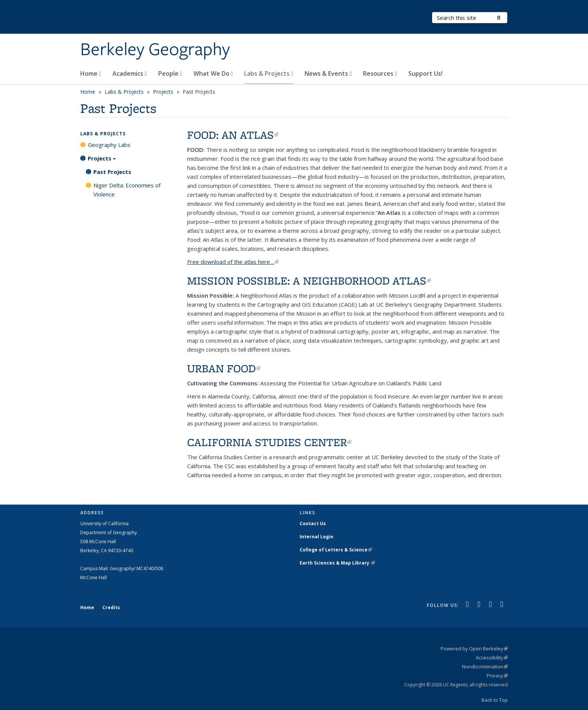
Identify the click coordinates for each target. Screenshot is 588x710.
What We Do (213, 73)
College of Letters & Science (336, 550)
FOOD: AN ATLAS (233, 135)
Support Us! (425, 73)
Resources (380, 73)
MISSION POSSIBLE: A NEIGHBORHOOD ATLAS (309, 281)
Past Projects (112, 172)
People (170, 73)
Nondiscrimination (485, 667)
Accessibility (492, 658)
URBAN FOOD (224, 368)
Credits (111, 607)
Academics (130, 73)
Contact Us (313, 524)
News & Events (328, 73)
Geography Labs (109, 145)
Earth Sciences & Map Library (337, 563)
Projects (163, 92)
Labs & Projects (269, 73)
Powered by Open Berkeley (474, 649)
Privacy (497, 676)
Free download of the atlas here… (233, 262)
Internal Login (316, 537)
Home (91, 73)
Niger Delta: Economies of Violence (127, 190)
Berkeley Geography (155, 50)
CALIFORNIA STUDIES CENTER (269, 442)
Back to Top (495, 700)
